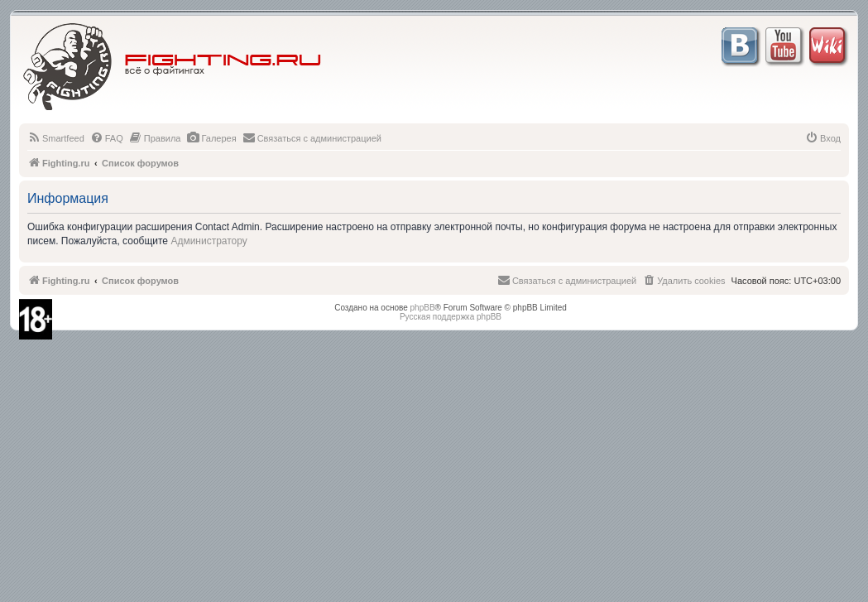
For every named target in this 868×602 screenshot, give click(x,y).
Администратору (209, 241)
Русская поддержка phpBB (451, 317)
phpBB (423, 308)
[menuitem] (56, 138)
